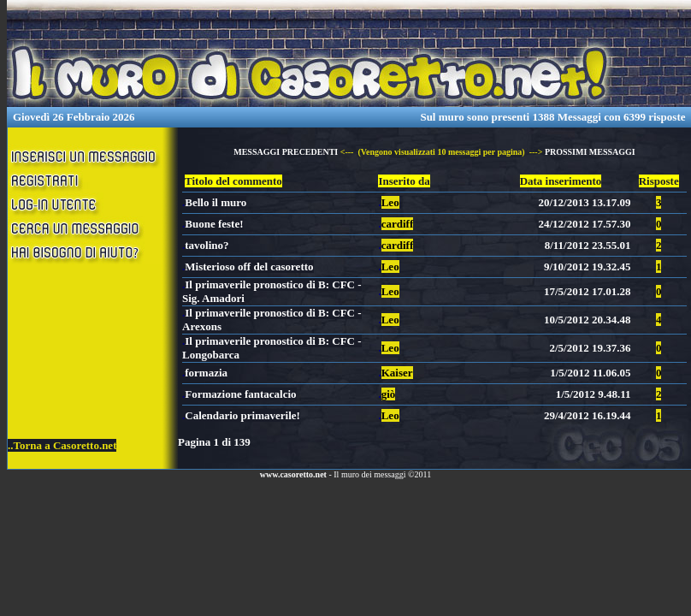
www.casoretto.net (293, 474)
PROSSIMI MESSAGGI (590, 152)
